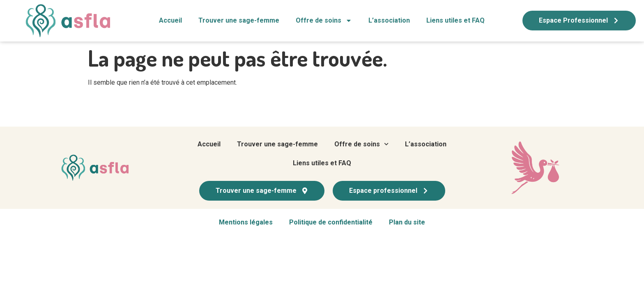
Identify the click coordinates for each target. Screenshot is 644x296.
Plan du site (407, 222)
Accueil (170, 20)
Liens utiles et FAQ (455, 20)
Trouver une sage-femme (239, 20)
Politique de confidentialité (331, 222)
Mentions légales (246, 222)
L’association (389, 20)
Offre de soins (324, 21)
